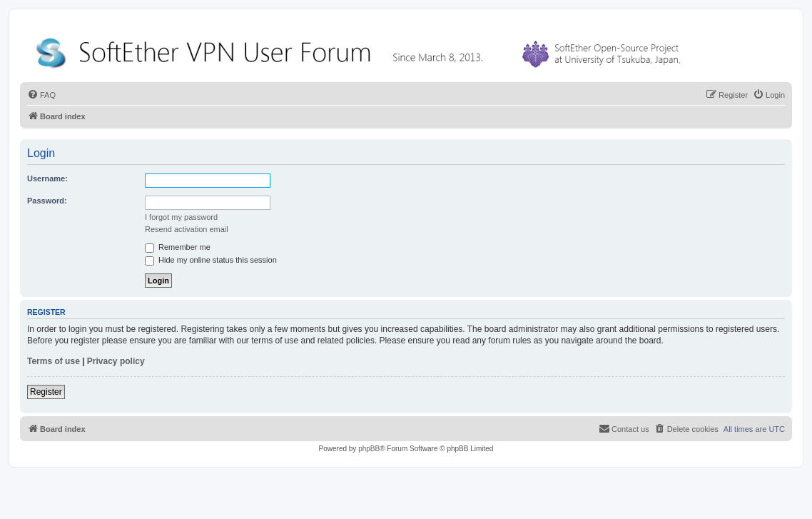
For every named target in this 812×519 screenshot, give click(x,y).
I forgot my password (181, 217)
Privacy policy (116, 361)
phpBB (369, 449)
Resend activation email (187, 229)
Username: (47, 178)
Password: (47, 201)
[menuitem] (41, 95)
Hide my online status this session (211, 260)
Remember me (178, 247)
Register (46, 392)
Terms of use (54, 361)
